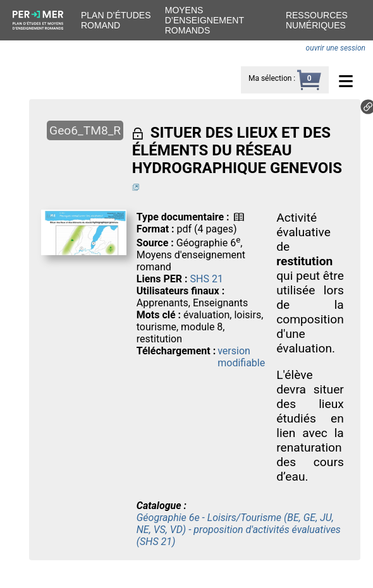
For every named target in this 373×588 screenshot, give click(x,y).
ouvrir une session (336, 48)
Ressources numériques (317, 20)
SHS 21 (207, 279)
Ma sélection (270, 78)
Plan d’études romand (116, 20)
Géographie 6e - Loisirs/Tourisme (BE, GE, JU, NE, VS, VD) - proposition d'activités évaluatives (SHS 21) (239, 530)
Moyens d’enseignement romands (205, 20)
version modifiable (241, 357)
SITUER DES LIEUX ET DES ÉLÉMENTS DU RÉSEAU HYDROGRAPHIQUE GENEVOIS (237, 150)
